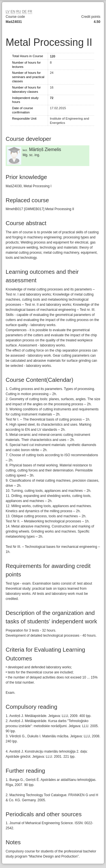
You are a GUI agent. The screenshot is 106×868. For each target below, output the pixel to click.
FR (30, 12)
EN (13, 12)
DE (24, 12)
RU (19, 12)
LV (8, 12)
